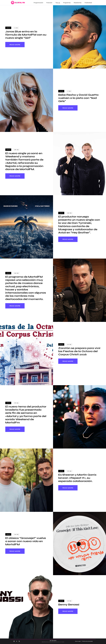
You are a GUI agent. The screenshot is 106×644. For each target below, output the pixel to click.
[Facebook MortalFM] (17, 641)
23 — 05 (69, 213)
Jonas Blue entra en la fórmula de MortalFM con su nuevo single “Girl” (26, 35)
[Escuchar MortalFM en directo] (53, 641)
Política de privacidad (87, 641)
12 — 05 (69, 601)
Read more (15, 45)
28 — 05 (16, 150)
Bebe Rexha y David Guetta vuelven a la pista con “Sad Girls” (78, 98)
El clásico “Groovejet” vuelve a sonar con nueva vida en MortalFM (26, 541)
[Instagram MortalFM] (14, 641)
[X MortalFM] (19, 641)
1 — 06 (16, 28)
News (8, 28)
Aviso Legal (78, 641)
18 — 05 (16, 403)
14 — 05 (16, 534)
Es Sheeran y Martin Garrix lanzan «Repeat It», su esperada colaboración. (77, 478)
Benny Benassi (69, 605)
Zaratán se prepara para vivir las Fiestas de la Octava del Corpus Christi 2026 (79, 351)
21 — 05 (69, 344)
